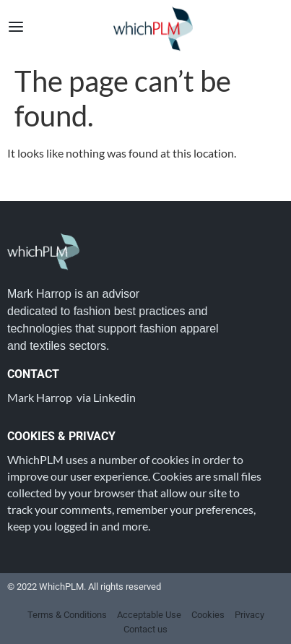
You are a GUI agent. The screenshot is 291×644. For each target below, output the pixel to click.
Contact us (145, 629)
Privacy (249, 615)
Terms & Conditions (67, 615)
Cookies (208, 615)
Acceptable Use (149, 615)
